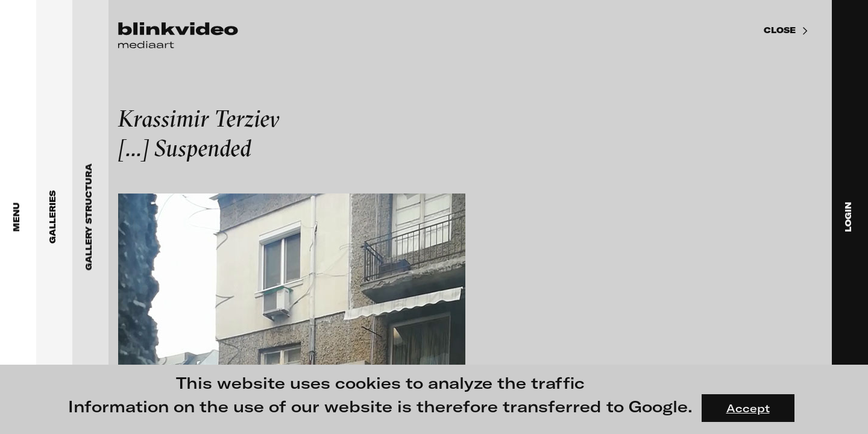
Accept (748, 408)
